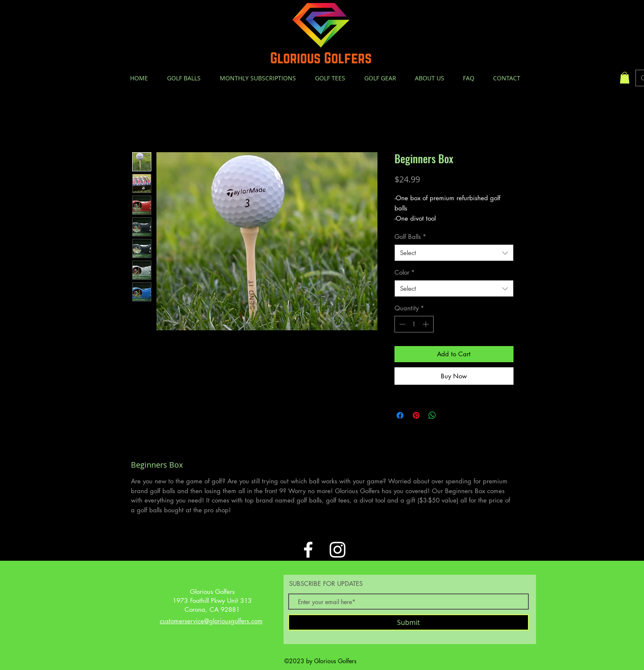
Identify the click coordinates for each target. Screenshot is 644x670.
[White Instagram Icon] (338, 550)
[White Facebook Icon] (308, 550)
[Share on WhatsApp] (432, 415)
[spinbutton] (414, 324)
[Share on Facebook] (400, 415)
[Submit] (409, 622)
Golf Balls (410, 237)
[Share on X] (448, 415)
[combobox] (454, 253)
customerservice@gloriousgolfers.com (211, 621)
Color (405, 272)
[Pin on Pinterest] (416, 415)
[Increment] (427, 324)
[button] (625, 78)
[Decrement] (401, 324)
